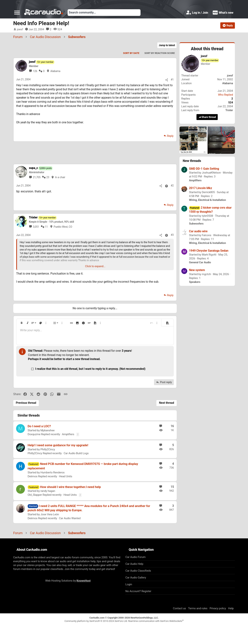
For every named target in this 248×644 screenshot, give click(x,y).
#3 (172, 235)
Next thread (167, 403)
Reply (170, 136)
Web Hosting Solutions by (68, 581)
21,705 (37, 177)
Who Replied (226, 95)
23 (48, 177)
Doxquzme (34, 434)
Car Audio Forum (135, 557)
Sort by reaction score (160, 53)
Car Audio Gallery (136, 578)
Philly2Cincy (48, 449)
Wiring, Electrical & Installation (208, 200)
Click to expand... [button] (95, 266)
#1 (172, 80)
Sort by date (131, 53)
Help (231, 608)
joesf (20, 29)
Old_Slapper (35, 495)
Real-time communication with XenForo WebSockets (156, 621)
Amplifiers (68, 434)
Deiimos (33, 476)
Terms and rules (198, 608)
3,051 (36, 227)
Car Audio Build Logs (76, 453)
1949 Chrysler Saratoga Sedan (209, 251)
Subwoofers (196, 224)
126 (35, 71)
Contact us (179, 608)
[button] (17, 13)
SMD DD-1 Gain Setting (204, 169)
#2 (172, 186)
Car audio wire (198, 231)
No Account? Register (138, 591)
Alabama (55, 71)
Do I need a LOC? (39, 426)
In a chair (60, 177)
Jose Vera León (50, 514)
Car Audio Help (134, 564)
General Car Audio (200, 262)
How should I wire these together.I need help (70, 487)
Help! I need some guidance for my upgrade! (58, 445)
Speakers (195, 282)
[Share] (167, 80)
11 (46, 227)
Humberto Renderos (53, 472)
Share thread (207, 117)
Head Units (65, 476)
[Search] (104, 13)
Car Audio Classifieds (138, 571)
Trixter (229, 110)
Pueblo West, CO (63, 227)
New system (197, 270)
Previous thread (26, 403)
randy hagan (48, 491)
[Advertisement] (95, 153)
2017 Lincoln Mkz (201, 188)
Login (129, 584)
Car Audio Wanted (70, 518)
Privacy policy (218, 608)
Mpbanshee (48, 430)
